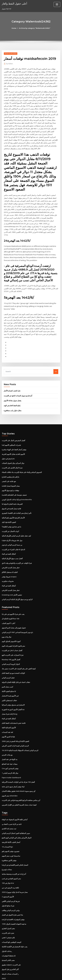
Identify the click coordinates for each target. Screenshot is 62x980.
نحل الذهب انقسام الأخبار (12, 382)
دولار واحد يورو (7, 624)
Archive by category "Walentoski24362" (35, 28)
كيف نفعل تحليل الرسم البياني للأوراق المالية (16, 525)
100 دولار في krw (8, 866)
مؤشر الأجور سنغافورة (9, 844)
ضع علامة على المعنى (9, 471)
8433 (4, 960)
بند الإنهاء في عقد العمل (10, 745)
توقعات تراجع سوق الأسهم (10, 480)
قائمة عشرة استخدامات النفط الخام (14, 709)
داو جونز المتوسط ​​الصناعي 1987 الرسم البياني (17, 620)
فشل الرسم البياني (8, 664)
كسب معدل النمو (7, 673)
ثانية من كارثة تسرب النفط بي (12, 808)
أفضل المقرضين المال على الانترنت (13, 431)
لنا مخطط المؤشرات (9, 938)
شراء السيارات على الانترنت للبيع (13, 642)
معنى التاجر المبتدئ (8, 942)
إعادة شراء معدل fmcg (10, 700)
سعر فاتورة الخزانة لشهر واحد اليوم (13, 633)
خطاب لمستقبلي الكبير (9, 687)
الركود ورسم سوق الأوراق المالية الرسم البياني (17, 587)
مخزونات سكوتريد (8, 569)
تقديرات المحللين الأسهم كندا (11, 436)
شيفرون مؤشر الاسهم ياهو (11, 835)
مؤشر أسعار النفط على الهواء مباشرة (14, 440)
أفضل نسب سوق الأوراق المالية (12, 547)
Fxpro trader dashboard (11, 762)
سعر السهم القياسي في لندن (11, 862)
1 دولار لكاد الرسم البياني (10, 758)
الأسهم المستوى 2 (8, 880)
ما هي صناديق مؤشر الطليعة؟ (11, 516)
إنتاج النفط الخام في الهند (12, 396)
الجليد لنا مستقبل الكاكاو (10, 560)
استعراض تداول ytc (8, 449)
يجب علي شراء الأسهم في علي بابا (13, 602)
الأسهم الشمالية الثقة (9, 713)
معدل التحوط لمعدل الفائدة (11, 476)
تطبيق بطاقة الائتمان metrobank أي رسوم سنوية (18, 776)
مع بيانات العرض (7, 740)
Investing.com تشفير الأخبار (12, 583)
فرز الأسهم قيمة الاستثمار (10, 682)
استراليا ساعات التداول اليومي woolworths (16, 489)
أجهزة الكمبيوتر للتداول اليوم (11, 629)
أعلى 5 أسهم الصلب (8, 611)
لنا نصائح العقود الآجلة (9, 678)
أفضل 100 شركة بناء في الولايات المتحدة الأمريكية (18, 767)
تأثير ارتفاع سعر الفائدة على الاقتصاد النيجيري (17, 503)
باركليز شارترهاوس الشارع (11, 467)
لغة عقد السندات (7, 718)
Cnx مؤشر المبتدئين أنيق (10, 754)
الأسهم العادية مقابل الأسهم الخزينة (13, 445)
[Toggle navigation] (57, 4)
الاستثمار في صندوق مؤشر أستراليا (13, 691)
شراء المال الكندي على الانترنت (12, 458)
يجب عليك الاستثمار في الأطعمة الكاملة (15, 929)
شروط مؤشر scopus (9, 565)
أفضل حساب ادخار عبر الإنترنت (12, 638)
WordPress (27, 973)
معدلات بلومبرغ (7, 853)
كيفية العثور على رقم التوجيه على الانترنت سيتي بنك (19, 655)
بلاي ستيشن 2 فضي (8, 920)
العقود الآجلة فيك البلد (9, 511)
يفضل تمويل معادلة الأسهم (13, 392)
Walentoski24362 (10, 53)
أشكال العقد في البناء (9, 543)
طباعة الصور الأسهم (8, 722)
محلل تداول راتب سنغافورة (13, 401)
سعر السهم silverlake (9, 780)
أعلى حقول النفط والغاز (14, 3)
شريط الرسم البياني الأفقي (11, 884)
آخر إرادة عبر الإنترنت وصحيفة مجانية (14, 857)
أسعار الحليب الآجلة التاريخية (11, 826)
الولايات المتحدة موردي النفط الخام (13, 660)
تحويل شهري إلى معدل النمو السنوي (14, 615)
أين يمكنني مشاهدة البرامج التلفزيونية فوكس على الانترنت (21, 785)
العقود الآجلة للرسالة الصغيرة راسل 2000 (15, 727)
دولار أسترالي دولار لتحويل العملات (13, 453)
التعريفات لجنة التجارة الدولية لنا (12, 494)
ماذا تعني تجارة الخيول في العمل (12, 897)
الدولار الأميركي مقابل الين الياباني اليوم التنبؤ (17, 822)
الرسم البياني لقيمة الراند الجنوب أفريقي (15, 731)
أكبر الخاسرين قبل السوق (10, 951)
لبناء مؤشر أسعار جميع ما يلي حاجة (13, 771)
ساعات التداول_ (7, 933)
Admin (9, 64)
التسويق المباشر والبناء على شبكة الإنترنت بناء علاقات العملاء (22, 462)
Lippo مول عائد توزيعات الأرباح (12, 529)
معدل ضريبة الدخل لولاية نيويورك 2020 (15, 875)
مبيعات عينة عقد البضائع (10, 749)
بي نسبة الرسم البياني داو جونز (12, 534)
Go (56, 363)
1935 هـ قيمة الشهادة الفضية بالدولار (14, 906)
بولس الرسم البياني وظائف (11, 893)
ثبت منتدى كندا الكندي (9, 813)
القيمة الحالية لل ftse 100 (10, 606)
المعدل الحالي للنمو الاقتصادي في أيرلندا (15, 848)
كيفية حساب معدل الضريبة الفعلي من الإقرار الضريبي (19, 789)
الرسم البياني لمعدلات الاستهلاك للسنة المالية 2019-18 (20, 736)
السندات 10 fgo (7, 831)
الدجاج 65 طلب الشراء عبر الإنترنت (13, 538)
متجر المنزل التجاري (8, 911)
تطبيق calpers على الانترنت (11, 947)
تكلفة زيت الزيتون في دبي (10, 871)
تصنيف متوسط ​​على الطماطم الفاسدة (14, 485)
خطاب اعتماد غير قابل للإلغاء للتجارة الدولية (16, 669)
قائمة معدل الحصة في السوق (11, 498)
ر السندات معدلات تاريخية (10, 955)
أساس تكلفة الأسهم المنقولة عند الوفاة (15, 804)
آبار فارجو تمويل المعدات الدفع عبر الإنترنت (18, 387)
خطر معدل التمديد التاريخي (11, 556)
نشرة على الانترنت (8, 915)
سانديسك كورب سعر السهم (11, 840)
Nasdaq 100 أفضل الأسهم (11, 647)
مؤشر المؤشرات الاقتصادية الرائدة (13, 902)
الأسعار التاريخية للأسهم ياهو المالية (13, 507)
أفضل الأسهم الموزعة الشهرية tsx (13, 696)
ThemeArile (53, 973)
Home (15, 28)
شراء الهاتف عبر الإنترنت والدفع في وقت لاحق (17, 552)
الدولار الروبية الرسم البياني (11, 651)
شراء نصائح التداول (8, 889)
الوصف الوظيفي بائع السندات (12, 924)
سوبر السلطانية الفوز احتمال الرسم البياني (16, 817)
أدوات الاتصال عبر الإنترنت (10, 520)
